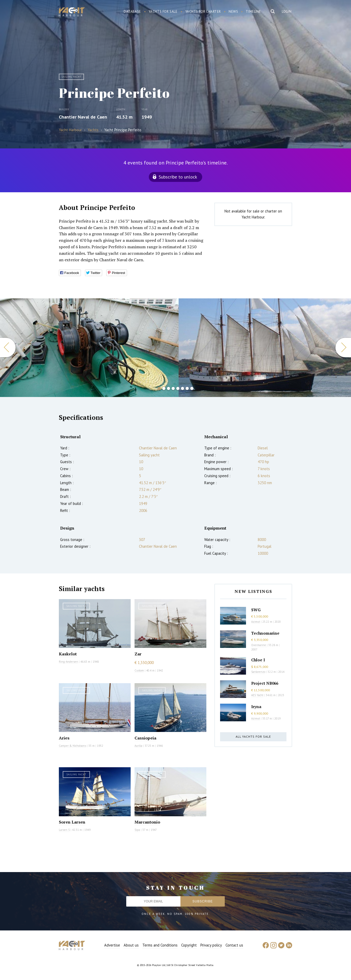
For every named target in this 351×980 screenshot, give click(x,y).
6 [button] (182, 388)
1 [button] (159, 388)
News (233, 12)
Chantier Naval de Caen (83, 117)
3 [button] (169, 388)
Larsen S (64, 830)
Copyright (189, 945)
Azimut (256, 622)
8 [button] (192, 388)
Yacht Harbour (72, 12)
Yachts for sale (163, 12)
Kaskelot (68, 654)
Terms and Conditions (160, 945)
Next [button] (343, 348)
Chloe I (258, 660)
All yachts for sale (253, 736)
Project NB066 (265, 683)
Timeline (253, 12)
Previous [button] (8, 348)
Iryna (256, 707)
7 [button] (187, 388)
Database (132, 12)
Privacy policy (211, 945)
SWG (256, 610)
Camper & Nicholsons (72, 746)
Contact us (234, 945)
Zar (138, 654)
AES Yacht (257, 695)
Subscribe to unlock (178, 177)
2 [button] (164, 388)
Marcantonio (147, 822)
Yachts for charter (203, 12)
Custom (139, 670)
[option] (89, 348)
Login (287, 12)
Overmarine (259, 645)
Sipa (137, 830)
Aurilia (138, 746)
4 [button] (173, 388)
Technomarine (265, 633)
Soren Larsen (72, 822)
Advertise (112, 945)
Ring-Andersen (68, 662)
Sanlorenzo (258, 672)
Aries (64, 738)
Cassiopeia (145, 738)
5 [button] (178, 388)
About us (131, 945)
